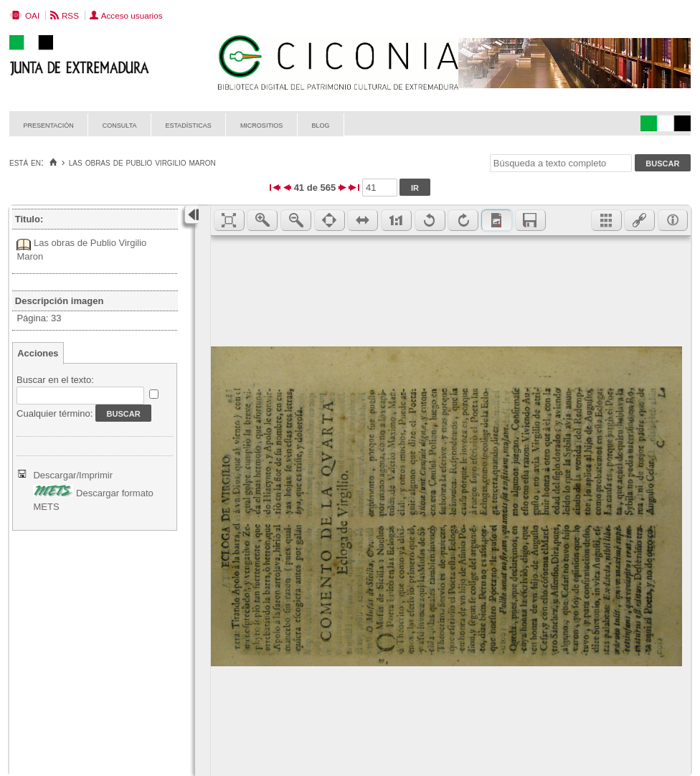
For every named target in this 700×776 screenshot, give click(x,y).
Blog (320, 124)
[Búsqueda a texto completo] (561, 163)
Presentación (49, 124)
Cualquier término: (55, 413)
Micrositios (262, 124)
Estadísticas (189, 124)
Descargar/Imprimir (73, 475)
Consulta (120, 124)
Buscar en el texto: (55, 380)
